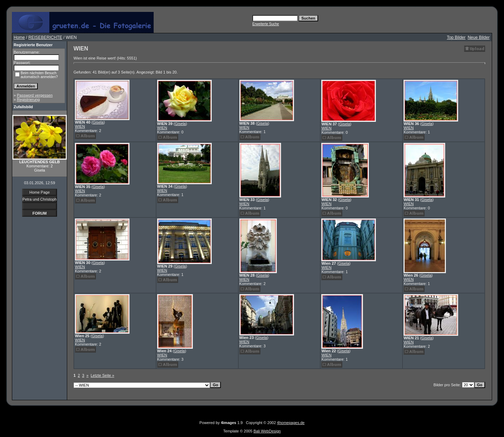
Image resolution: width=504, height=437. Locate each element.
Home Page (40, 192)
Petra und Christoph (40, 199)
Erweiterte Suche (266, 24)
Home (19, 37)
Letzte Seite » (102, 375)
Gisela (98, 122)
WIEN (80, 126)
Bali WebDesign (267, 431)
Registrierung (28, 99)
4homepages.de (291, 423)
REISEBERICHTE (45, 37)
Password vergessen (35, 95)
